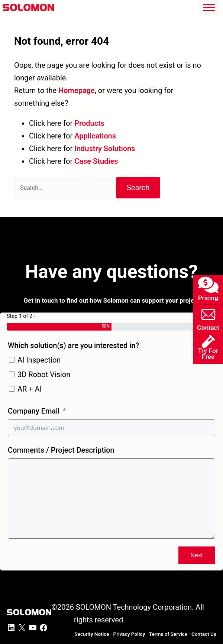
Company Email (34, 411)
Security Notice (92, 634)
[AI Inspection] (12, 360)
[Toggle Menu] (209, 7)
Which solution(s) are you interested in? (73, 345)
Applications (95, 136)
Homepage (77, 90)
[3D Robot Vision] (12, 374)
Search (138, 188)
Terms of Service (168, 634)
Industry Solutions (105, 149)
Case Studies (96, 161)
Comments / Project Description (61, 450)
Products (89, 123)
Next (197, 555)
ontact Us (204, 634)
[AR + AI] (12, 389)
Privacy (129, 634)
